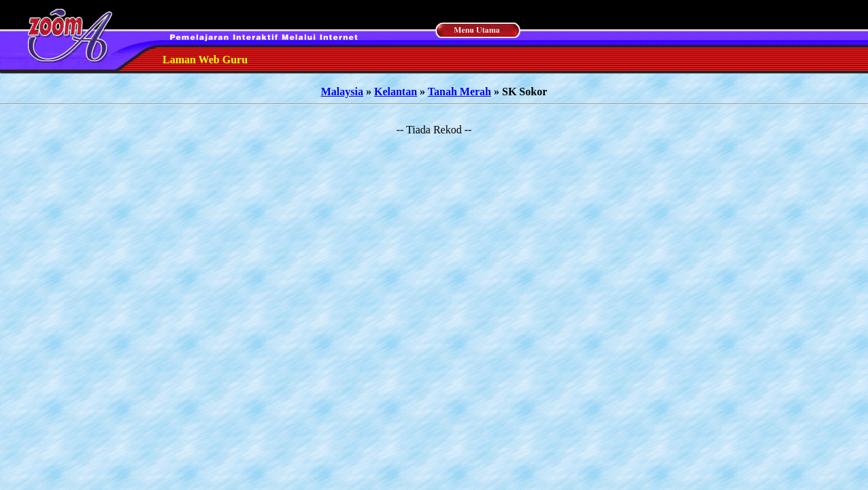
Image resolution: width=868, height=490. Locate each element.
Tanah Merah (460, 92)
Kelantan (396, 92)
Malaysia (342, 92)
